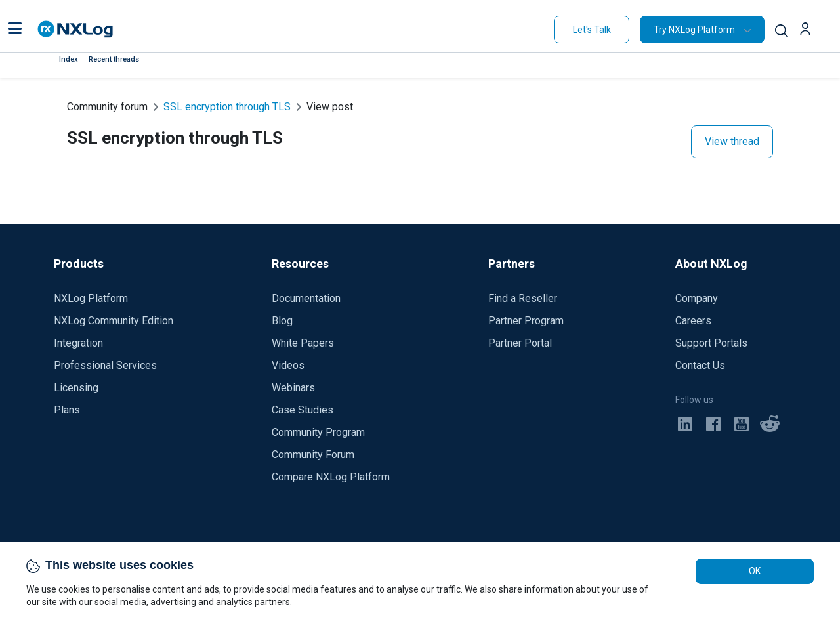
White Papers (303, 343)
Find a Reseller (523, 298)
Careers (693, 321)
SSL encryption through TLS (227, 107)
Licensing (76, 388)
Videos (288, 365)
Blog (282, 321)
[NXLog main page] (75, 29)
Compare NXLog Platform (331, 477)
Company (697, 298)
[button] (15, 30)
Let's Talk (592, 30)
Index (69, 59)
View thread (732, 141)
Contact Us (700, 365)
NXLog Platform (91, 298)
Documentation (306, 298)
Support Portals (711, 343)
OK (755, 571)
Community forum (107, 107)
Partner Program (526, 321)
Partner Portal (520, 343)
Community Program (318, 432)
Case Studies (303, 410)
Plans (67, 410)
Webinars (293, 388)
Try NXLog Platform (694, 30)
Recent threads (114, 59)
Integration (78, 343)
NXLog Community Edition (114, 321)
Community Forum (313, 455)
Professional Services (105, 365)
